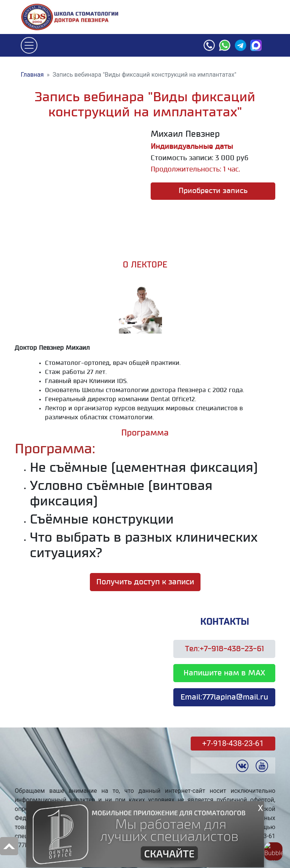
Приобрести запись (213, 191)
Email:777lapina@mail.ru (224, 697)
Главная (32, 75)
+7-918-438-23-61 (233, 743)
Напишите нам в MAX (224, 673)
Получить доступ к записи (145, 582)
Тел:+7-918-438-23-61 (224, 649)
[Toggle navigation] (29, 45)
